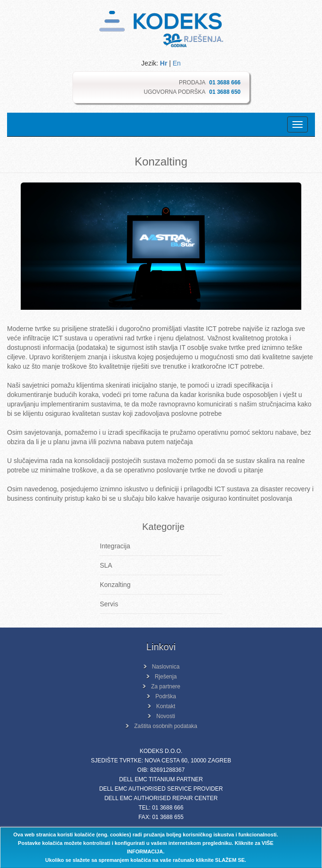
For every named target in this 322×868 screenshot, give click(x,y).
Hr (164, 63)
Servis (109, 604)
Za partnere (166, 686)
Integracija (115, 546)
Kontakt (166, 706)
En (177, 63)
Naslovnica (166, 667)
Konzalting (115, 585)
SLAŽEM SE (230, 860)
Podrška (166, 696)
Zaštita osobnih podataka (166, 726)
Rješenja (166, 677)
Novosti (166, 716)
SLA (106, 565)
